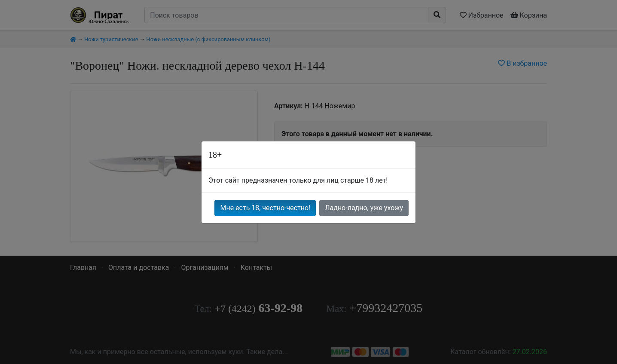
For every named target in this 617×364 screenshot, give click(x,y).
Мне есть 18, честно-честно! (265, 208)
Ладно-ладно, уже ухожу (364, 208)
